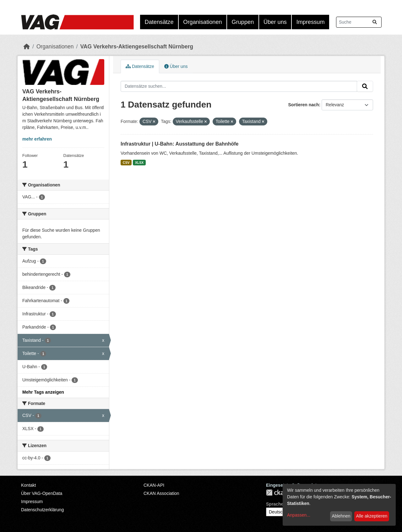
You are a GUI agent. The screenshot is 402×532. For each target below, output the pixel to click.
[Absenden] (375, 22)
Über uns (275, 22)
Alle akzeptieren (372, 516)
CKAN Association (161, 493)
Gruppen (243, 22)
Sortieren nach (303, 105)
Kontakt (28, 485)
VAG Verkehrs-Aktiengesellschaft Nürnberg (137, 47)
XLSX (139, 163)
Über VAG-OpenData (42, 493)
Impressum (311, 22)
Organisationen (202, 22)
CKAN (277, 493)
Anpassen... (299, 515)
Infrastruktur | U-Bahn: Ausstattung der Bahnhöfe (179, 144)
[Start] (27, 47)
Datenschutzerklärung (42, 510)
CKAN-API (154, 485)
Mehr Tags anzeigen (43, 392)
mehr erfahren (37, 139)
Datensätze (159, 22)
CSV (126, 163)
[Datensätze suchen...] (359, 22)
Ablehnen (341, 516)
